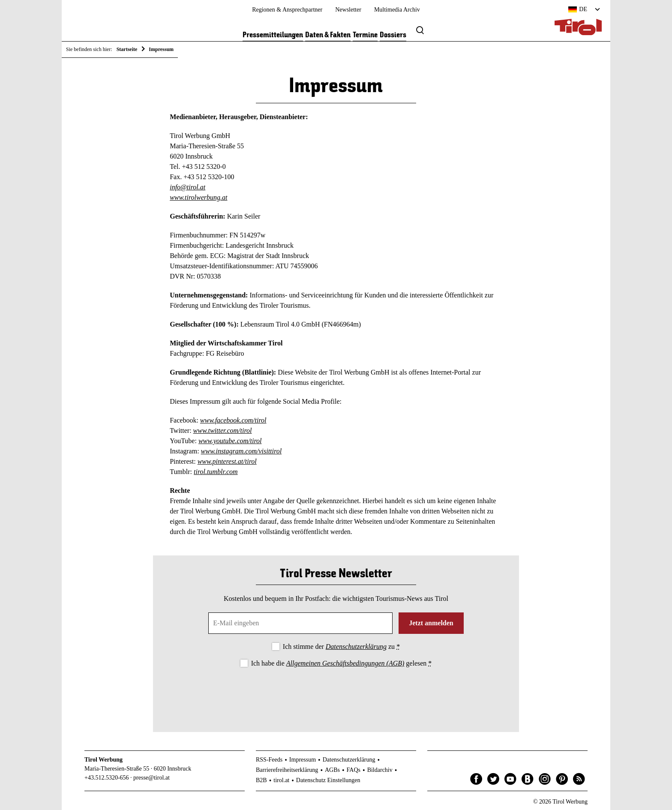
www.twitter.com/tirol (223, 430)
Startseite (127, 49)
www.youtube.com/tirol (230, 441)
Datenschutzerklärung (356, 646)
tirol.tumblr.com (216, 472)
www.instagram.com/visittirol (241, 451)
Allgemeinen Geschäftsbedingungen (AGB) (345, 663)
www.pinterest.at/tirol (227, 461)
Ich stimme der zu (341, 646)
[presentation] (336, 693)
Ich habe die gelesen (342, 663)
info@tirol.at (187, 187)
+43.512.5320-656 (107, 778)
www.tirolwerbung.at (198, 197)
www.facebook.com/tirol (233, 420)
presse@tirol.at (151, 778)
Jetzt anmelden (431, 623)
